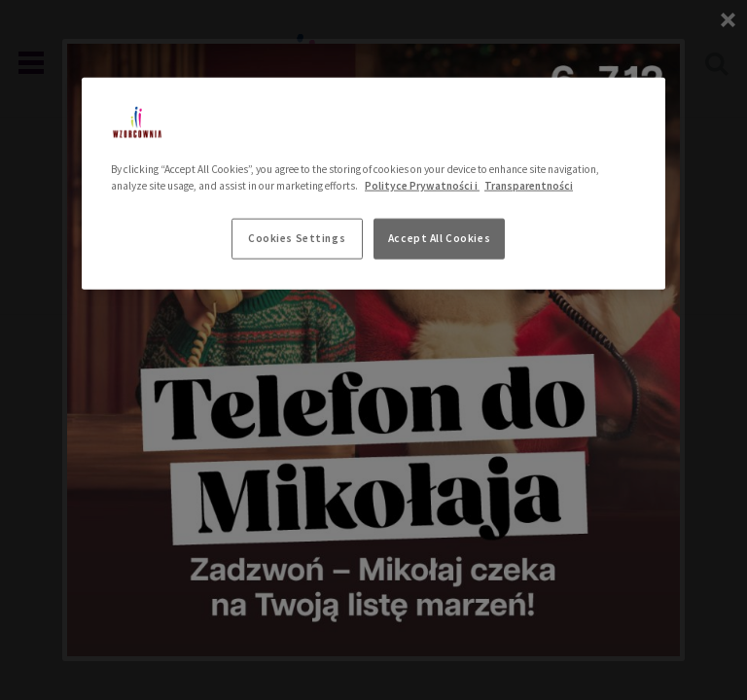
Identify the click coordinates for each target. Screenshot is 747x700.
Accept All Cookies (439, 238)
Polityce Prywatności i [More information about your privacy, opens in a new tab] (422, 186)
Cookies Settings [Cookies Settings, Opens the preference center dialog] (297, 238)
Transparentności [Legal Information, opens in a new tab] (529, 186)
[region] (373, 184)
